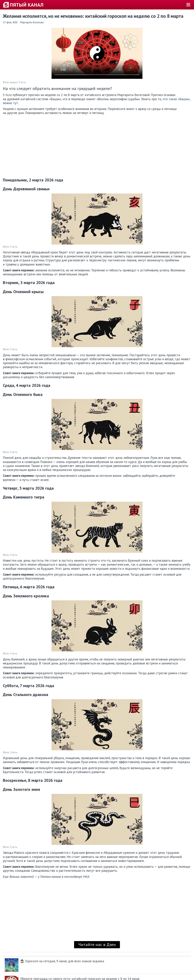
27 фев (7, 22)
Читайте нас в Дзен (97, 944)
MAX (86, 877)
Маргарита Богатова (32, 22)
